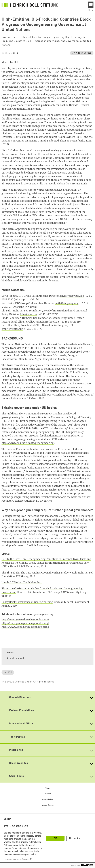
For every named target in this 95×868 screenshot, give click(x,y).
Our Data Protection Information (17, 859)
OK (55, 838)
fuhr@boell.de (28, 314)
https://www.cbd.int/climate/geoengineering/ (28, 443)
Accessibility (48, 799)
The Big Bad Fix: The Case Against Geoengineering (31, 573)
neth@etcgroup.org (67, 303)
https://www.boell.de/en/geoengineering (25, 627)
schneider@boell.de (47, 322)
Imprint (48, 794)
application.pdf (17, 658)
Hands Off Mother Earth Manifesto (22, 582)
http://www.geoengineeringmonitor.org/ (25, 619)
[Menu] (91, 5)
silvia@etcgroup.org (72, 296)
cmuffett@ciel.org (12, 329)
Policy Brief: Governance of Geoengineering (27, 602)
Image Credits (48, 805)
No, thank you (76, 838)
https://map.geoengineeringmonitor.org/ (25, 623)
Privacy (47, 788)
